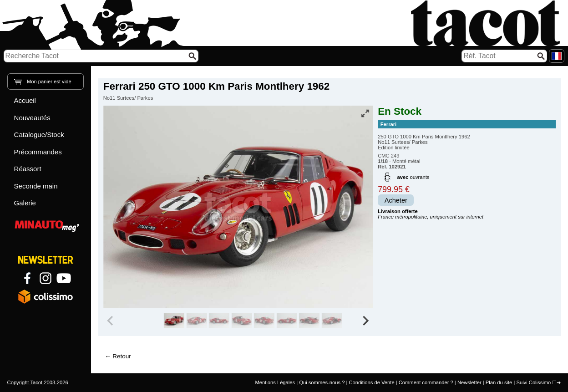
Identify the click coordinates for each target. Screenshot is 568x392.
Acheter (396, 200)
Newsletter (469, 382)
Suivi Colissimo (533, 382)
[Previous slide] (111, 321)
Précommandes (38, 152)
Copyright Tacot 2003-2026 (38, 382)
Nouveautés (32, 118)
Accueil (25, 100)
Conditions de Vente (371, 382)
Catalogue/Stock (39, 135)
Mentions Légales (275, 382)
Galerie (25, 203)
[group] (174, 321)
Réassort (28, 169)
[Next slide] (365, 321)
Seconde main (36, 186)
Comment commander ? (426, 382)
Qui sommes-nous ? (322, 382)
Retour (122, 356)
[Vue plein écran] (365, 113)
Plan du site (499, 382)
